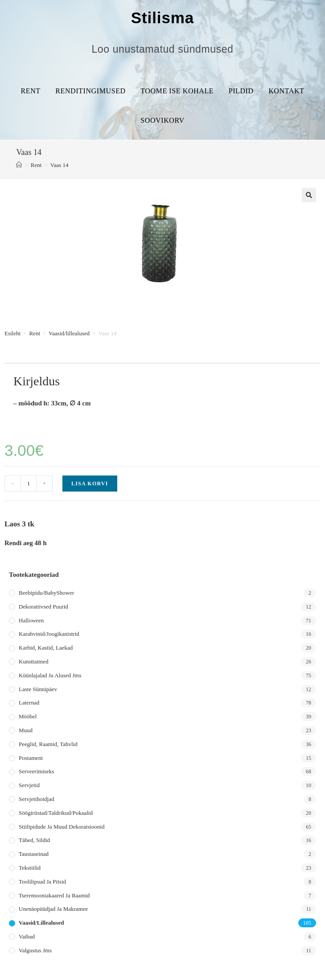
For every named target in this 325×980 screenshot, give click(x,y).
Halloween (31, 620)
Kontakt (286, 91)
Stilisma (162, 18)
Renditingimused (90, 91)
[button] (309, 195)
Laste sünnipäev (38, 689)
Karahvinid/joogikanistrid (49, 634)
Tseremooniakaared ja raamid (54, 895)
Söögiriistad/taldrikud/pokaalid (56, 813)
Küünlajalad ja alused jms (50, 675)
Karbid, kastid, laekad (46, 648)
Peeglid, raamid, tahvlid (48, 744)
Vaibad (27, 936)
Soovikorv (162, 120)
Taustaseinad (34, 854)
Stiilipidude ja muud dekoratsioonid (62, 827)
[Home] (19, 165)
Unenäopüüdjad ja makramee (53, 909)
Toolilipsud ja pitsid (42, 882)
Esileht (12, 333)
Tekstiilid (30, 868)
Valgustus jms (35, 950)
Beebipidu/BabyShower (46, 593)
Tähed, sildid (34, 840)
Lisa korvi (90, 484)
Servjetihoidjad (36, 799)
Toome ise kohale (177, 91)
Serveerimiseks (36, 771)
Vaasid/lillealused (69, 333)
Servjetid (29, 785)
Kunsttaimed (33, 661)
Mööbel (28, 716)
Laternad (29, 703)
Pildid (241, 91)
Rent (31, 91)
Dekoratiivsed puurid (43, 607)
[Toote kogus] (29, 484)
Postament (31, 758)
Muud (26, 730)
